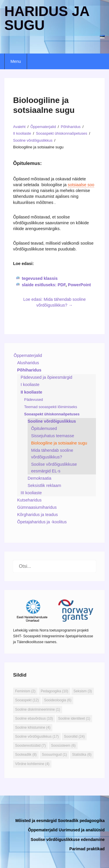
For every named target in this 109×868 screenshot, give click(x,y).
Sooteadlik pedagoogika (81, 821)
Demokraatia (40, 478)
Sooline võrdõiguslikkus (52, 421)
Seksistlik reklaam (44, 485)
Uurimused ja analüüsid (82, 830)
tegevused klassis (40, 278)
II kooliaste (31, 392)
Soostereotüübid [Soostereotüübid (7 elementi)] (30, 746)
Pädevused (34, 400)
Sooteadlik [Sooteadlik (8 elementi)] (26, 755)
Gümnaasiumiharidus (37, 507)
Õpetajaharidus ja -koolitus (42, 522)
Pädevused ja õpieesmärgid (47, 377)
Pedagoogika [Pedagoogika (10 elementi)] (54, 691)
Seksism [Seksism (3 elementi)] (83, 691)
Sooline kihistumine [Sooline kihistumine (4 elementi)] (33, 728)
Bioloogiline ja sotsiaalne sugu (59, 443)
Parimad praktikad (87, 849)
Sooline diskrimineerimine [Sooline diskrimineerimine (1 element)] (38, 709)
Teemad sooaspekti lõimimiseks (51, 407)
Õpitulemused (44, 428)
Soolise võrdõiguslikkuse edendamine (68, 839)
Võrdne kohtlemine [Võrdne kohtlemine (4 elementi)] (32, 764)
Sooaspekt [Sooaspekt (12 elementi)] (27, 700)
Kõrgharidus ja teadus (37, 515)
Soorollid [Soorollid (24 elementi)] (74, 737)
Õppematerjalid (28, 355)
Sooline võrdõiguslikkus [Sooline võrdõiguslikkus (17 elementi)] (37, 737)
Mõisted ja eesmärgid (36, 821)
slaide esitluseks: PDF (44, 285)
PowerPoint (79, 285)
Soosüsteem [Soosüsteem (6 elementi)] (63, 746)
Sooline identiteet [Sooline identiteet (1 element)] (74, 718)
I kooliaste (30, 385)
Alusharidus (28, 363)
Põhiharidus (29, 370)
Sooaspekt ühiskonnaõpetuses (52, 414)
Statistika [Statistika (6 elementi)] (82, 755)
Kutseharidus (29, 500)
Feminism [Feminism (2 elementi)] (25, 691)
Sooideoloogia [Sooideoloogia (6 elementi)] (58, 700)
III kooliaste (31, 493)
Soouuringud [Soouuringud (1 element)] (54, 755)
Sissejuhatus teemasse (53, 436)
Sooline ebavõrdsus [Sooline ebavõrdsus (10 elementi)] (34, 718)
